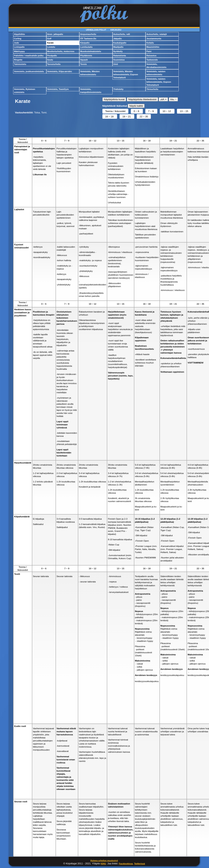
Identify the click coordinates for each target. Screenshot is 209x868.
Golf (49, 39)
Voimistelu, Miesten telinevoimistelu (90, 73)
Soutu (50, 60)
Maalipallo (118, 47)
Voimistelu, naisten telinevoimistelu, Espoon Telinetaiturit (159, 82)
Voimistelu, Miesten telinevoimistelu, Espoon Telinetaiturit (126, 74)
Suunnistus (119, 60)
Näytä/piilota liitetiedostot (142, 99)
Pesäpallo (52, 56)
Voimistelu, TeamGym (58, 89)
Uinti (116, 64)
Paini (149, 51)
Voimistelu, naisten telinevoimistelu (156, 73)
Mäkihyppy (19, 51)
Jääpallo (117, 39)
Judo (16, 43)
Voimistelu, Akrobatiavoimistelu (156, 66)
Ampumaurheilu (88, 34)
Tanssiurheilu (54, 64)
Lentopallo (19, 47)
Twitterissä (139, 864)
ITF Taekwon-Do (88, 39)
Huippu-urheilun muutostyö (104, 861)
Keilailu (150, 43)
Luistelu (51, 47)
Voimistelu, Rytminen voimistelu (25, 91)
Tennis (83, 64)
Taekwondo (152, 60)
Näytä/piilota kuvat (114, 99)
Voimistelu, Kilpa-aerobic (60, 71)
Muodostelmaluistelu (90, 51)
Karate (50, 43)
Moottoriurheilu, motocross (61, 51)
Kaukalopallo (120, 43)
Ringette (18, 60)
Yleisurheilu (152, 89)
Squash (84, 60)
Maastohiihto (153, 47)
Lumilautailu (86, 47)
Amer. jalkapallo (55, 34)
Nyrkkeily (118, 51)
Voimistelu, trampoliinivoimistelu (91, 91)
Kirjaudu (116, 30)
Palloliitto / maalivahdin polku (29, 56)
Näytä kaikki (136, 106)
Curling (18, 39)
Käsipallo (85, 43)
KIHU (103, 864)
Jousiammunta (154, 39)
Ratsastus (152, 56)
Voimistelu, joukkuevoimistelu (29, 71)
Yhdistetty (118, 89)
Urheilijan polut (96, 30)
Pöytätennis (86, 56)
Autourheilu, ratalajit (157, 34)
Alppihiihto (19, 34)
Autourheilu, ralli (122, 34)
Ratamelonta (120, 56)
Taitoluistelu (20, 64)
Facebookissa (126, 864)
